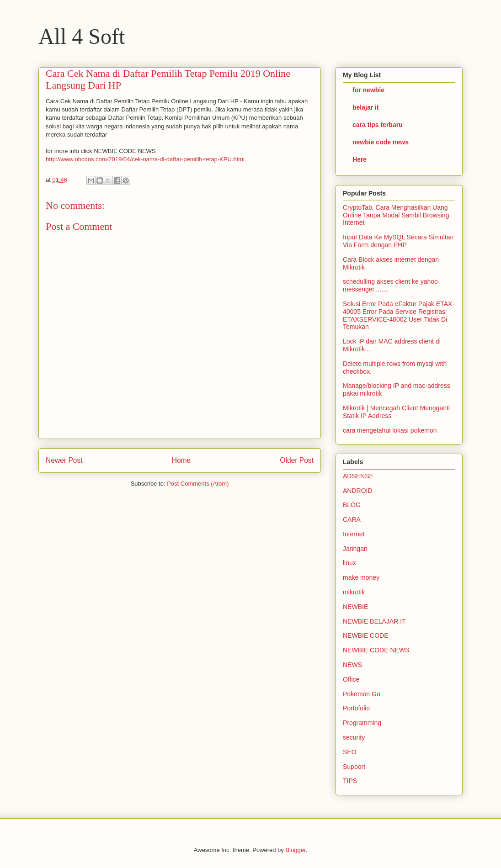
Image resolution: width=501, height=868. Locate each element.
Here (360, 159)
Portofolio (356, 708)
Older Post (297, 460)
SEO (350, 752)
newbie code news (381, 142)
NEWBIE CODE (366, 635)
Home (181, 460)
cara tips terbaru (378, 125)
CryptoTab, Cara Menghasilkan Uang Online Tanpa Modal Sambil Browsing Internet (396, 215)
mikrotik (354, 592)
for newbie (368, 90)
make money (361, 577)
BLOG (352, 505)
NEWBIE (355, 607)
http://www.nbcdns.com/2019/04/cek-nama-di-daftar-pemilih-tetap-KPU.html (145, 159)
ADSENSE (358, 476)
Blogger (295, 850)
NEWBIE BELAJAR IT (374, 621)
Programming (362, 723)
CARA (352, 519)
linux (349, 563)
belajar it (366, 107)
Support (354, 767)
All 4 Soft (82, 36)
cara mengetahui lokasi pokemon (390, 430)
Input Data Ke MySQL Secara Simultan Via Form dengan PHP (398, 241)
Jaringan (355, 549)
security (354, 737)
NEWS (352, 665)
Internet (354, 534)
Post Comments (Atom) (198, 484)
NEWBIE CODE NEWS (376, 650)
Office (351, 679)
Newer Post (64, 460)
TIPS (350, 781)
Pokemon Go (362, 694)
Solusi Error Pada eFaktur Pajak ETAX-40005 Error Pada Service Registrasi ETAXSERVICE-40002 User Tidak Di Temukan (399, 315)
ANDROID (358, 491)
